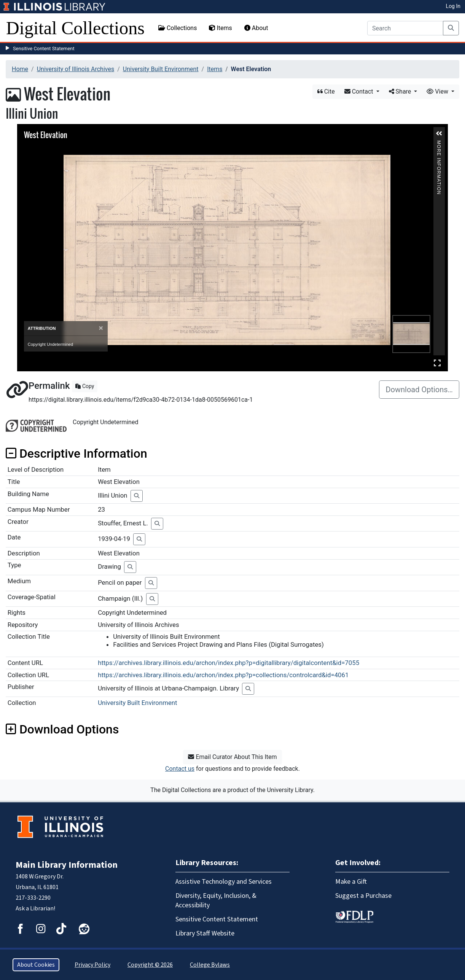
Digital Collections (75, 28)
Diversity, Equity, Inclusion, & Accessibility (216, 900)
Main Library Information (67, 865)
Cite (326, 91)
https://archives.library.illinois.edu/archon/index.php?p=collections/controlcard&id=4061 (223, 675)
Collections (178, 28)
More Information (439, 144)
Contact (360, 91)
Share (401, 91)
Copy (85, 386)
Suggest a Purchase (363, 896)
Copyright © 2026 (150, 965)
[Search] (405, 28)
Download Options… (419, 390)
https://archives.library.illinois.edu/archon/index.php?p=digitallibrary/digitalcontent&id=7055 (229, 663)
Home (20, 69)
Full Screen (437, 363)
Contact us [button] (180, 769)
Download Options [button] (62, 729)
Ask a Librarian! (35, 908)
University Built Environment (161, 69)
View (438, 91)
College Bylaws (210, 965)
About (256, 28)
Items (220, 28)
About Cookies (36, 965)
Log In (453, 6)
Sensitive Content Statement (44, 49)
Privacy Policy (92, 965)
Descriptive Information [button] (76, 453)
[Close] (101, 328)
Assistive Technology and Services (224, 882)
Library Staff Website (205, 933)
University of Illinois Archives (76, 69)
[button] (439, 134)
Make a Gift (351, 882)
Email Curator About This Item (232, 757)
